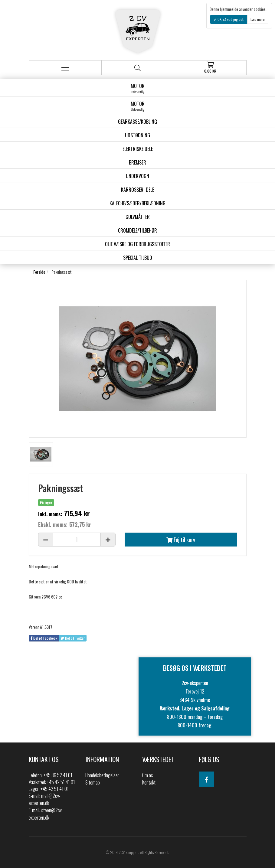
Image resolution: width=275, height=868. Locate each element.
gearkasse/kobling (137, 122)
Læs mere (258, 19)
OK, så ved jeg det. (230, 19)
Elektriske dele (138, 149)
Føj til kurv (181, 540)
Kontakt (149, 782)
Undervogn (137, 176)
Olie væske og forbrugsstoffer (137, 244)
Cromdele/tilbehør (137, 230)
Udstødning (137, 135)
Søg (137, 68)
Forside (39, 272)
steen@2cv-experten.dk (46, 814)
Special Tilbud (138, 258)
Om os (148, 775)
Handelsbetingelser (102, 775)
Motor (137, 88)
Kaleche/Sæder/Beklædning (137, 203)
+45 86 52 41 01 (58, 775)
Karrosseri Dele (137, 190)
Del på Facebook (44, 638)
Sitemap (93, 782)
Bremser (137, 162)
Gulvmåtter (138, 217)
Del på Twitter (73, 638)
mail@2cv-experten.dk (45, 799)
